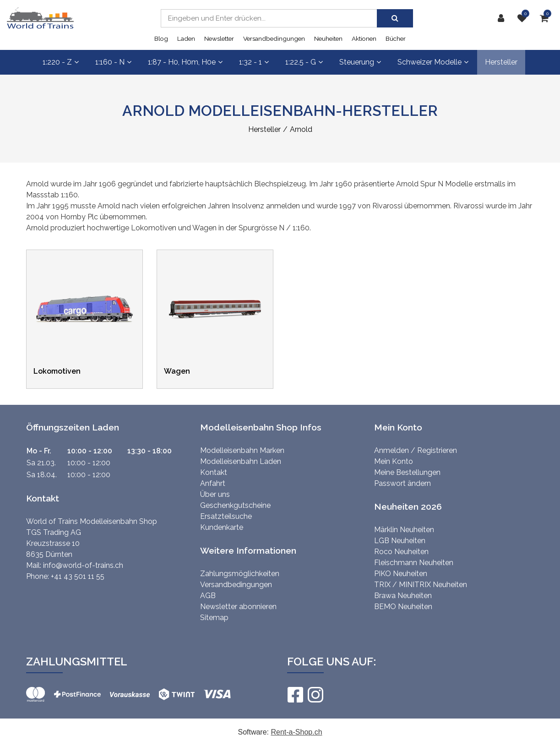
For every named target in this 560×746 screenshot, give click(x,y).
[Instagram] (315, 695)
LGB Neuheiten (400, 541)
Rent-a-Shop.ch (296, 732)
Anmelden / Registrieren (416, 450)
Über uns (215, 494)
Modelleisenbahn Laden (241, 461)
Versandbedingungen (274, 38)
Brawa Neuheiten (403, 596)
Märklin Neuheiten (404, 530)
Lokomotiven (57, 371)
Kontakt (214, 472)
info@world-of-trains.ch (83, 565)
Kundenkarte (222, 527)
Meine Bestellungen (407, 472)
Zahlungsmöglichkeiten (240, 574)
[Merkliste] (524, 18)
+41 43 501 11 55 (78, 576)
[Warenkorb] (546, 18)
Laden (186, 38)
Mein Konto (394, 461)
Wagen (177, 371)
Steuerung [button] (360, 62)
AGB (208, 596)
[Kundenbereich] (503, 18)
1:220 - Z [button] (61, 62)
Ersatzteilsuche (226, 516)
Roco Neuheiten (401, 552)
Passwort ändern (402, 483)
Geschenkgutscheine (235, 505)
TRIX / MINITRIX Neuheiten (421, 585)
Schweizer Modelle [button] (433, 62)
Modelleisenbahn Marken (242, 450)
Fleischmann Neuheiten (414, 563)
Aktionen (364, 38)
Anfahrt (213, 483)
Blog (161, 38)
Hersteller (501, 62)
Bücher (396, 38)
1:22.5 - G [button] (304, 62)
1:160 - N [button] (113, 62)
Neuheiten (328, 38)
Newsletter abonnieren (238, 607)
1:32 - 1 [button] (254, 62)
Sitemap (214, 618)
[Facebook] (295, 695)
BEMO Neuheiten (403, 607)
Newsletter (219, 38)
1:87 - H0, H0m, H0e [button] (185, 62)
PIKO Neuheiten (401, 574)
